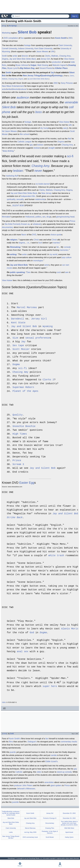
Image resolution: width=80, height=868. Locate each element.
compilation (13, 38)
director (25, 56)
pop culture (67, 257)
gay (31, 145)
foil (3, 131)
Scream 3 (18, 464)
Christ (36, 240)
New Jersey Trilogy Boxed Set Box (11, 837)
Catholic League (24, 142)
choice (53, 235)
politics (38, 217)
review (5, 733)
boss (39, 112)
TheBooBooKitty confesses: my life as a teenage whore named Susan (11, 813)
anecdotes (49, 782)
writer (15, 56)
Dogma (5, 59)
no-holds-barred (42, 184)
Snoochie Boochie (24, 426)
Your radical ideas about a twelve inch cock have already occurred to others (69, 823)
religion (14, 240)
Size (15, 338)
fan (47, 738)
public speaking (17, 272)
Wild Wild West (69, 828)
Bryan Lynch (13, 68)
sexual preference (38, 338)
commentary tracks (69, 741)
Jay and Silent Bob (19, 265)
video (39, 772)
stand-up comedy (64, 772)
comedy (67, 247)
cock (59, 272)
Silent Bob (27, 32)
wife (70, 125)
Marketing (6, 33)
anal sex (23, 652)
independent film (28, 196)
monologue (38, 261)
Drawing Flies (50, 828)
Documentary (50, 823)
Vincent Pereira (46, 68)
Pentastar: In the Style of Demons (50, 832)
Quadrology (46, 76)
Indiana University (26, 48)
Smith (4, 56)
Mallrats (55, 56)
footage (27, 45)
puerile (13, 752)
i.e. (28, 243)
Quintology (57, 76)
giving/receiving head (65, 217)
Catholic (19, 772)
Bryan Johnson (22, 65)
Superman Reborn (23, 387)
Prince (72, 221)
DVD (6, 38)
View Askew (69, 59)
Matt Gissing (43, 65)
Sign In (75, 16)
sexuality (20, 199)
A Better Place (61, 68)
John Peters (27, 785)
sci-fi (70, 156)
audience (23, 97)
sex (44, 217)
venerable (71, 102)
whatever (37, 224)
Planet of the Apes (25, 391)
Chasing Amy (65, 56)
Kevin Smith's (15, 738)
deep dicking (8, 151)
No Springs (13, 26)
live (22, 38)
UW (52, 52)
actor (4, 89)
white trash (56, 556)
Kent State (18, 323)
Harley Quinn (69, 837)
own (67, 272)
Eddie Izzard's (52, 761)
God (32, 633)
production (57, 62)
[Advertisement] (40, 7)
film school (25, 134)
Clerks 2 (48, 380)
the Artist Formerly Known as (17, 224)
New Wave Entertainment (13, 86)
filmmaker (6, 217)
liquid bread (69, 832)
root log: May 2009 (30, 832)
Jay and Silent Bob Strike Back (22, 59)
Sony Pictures (67, 83)
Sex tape (18, 346)
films (11, 741)
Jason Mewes (42, 52)
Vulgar (33, 65)
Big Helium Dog (27, 68)
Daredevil (17, 319)
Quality (18, 415)
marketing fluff (12, 176)
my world (53, 254)
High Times (20, 434)
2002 (56, 83)
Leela (11, 832)
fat (57, 247)
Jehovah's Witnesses (26, 788)
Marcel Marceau (27, 308)
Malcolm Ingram (59, 65)
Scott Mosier (21, 349)
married (56, 243)
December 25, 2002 (69, 813)
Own (29, 272)
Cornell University (9, 48)
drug (48, 217)
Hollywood (30, 217)
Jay (52, 73)
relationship (40, 199)
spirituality (11, 199)
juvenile (15, 802)
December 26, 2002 (69, 818)
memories (64, 250)
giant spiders (56, 785)
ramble (54, 755)
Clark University (65, 45)
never (38, 171)
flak (70, 139)
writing (13, 254)
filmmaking (15, 247)
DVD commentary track (30, 837)
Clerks (47, 56)
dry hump (44, 128)
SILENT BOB (18, 205)
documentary (8, 227)
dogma (22, 243)
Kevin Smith (61, 38)
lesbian (40, 145)
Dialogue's (32, 741)
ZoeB (12, 733)
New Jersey (47, 193)
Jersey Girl (45, 59)
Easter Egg (27, 483)
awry (65, 128)
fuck (40, 243)
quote (59, 235)
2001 (70, 38)
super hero (50, 686)
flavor (24, 235)
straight (51, 148)
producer (23, 89)
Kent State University (43, 48)
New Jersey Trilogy (32, 76)
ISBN (4, 702)
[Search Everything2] (40, 16)
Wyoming (48, 327)
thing (4, 26)
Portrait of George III (50, 818)
